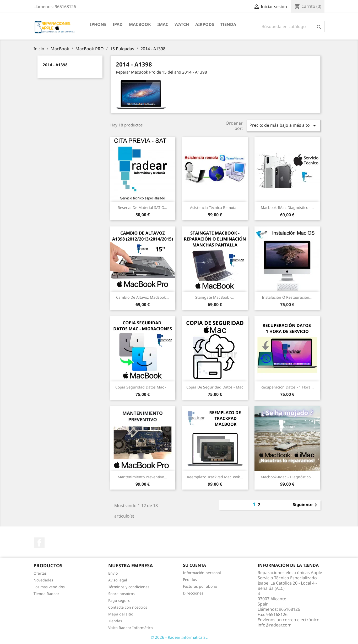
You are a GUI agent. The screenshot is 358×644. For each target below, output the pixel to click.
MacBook (140, 24)
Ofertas (40, 573)
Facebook (39, 543)
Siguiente (306, 505)
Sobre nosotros (121, 594)
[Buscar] (292, 26)
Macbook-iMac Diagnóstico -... (287, 207)
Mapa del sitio (121, 614)
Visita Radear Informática (131, 628)
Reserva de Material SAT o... (142, 207)
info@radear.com (275, 625)
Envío (113, 573)
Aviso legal (118, 580)
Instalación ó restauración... (287, 297)
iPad (118, 24)
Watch (182, 24)
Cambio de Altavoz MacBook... (142, 297)
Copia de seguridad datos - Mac (215, 387)
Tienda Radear (46, 594)
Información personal (202, 573)
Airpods (205, 24)
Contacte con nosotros (128, 607)
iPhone (98, 24)
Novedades (43, 580)
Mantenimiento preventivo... (142, 477)
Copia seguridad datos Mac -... (142, 387)
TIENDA (228, 24)
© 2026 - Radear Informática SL (179, 637)
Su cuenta (194, 565)
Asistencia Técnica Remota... (215, 207)
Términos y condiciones (129, 587)
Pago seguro (119, 600)
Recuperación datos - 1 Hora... (287, 387)
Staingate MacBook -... (215, 297)
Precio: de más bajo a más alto (284, 126)
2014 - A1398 (55, 65)
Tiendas (115, 621)
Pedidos (190, 579)
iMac (163, 24)
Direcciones (193, 593)
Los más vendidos (49, 587)
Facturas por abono (200, 586)
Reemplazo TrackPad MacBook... (215, 477)
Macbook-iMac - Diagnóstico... (287, 477)
